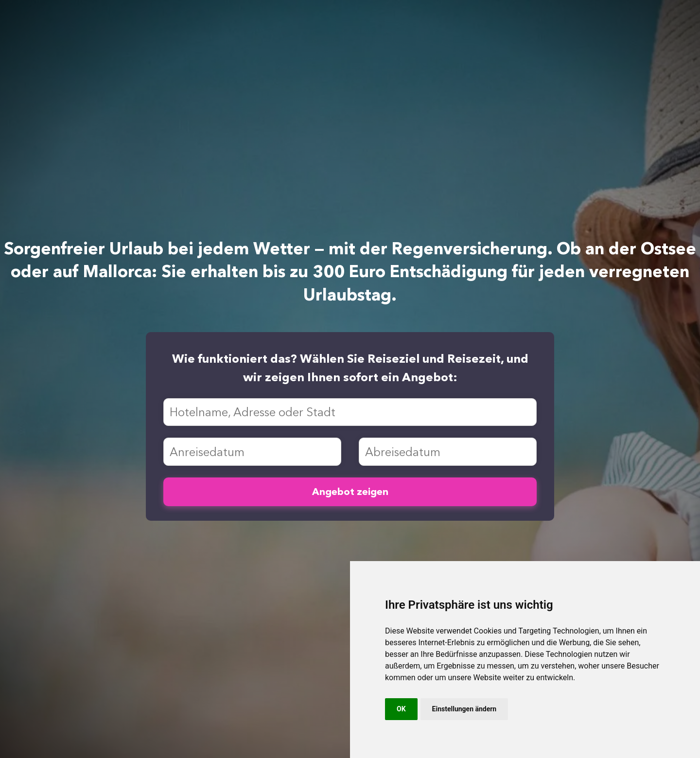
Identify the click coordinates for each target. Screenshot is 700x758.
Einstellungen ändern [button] (464, 709)
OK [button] (401, 709)
